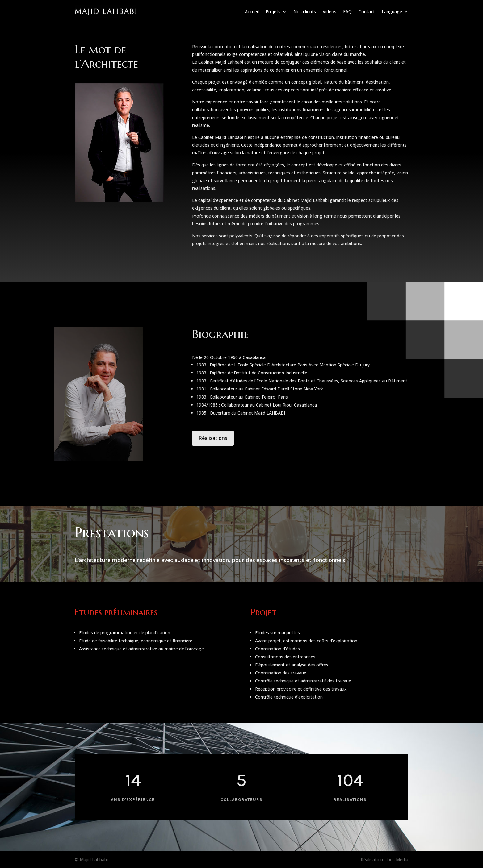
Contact (367, 12)
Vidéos (330, 12)
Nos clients (305, 12)
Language (392, 12)
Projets (273, 12)
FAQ (347, 12)
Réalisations (213, 438)
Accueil (252, 12)
